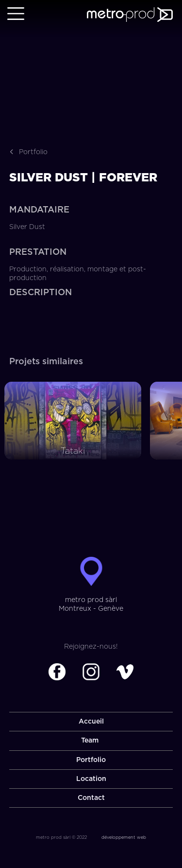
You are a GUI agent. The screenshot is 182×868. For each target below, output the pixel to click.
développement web (124, 838)
